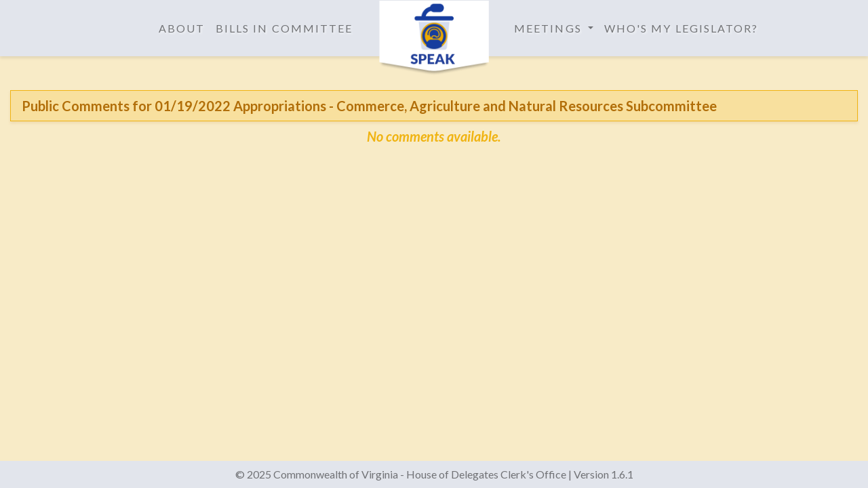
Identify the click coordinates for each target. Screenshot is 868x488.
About (182, 28)
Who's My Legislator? (682, 28)
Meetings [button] (550, 28)
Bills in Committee (284, 28)
